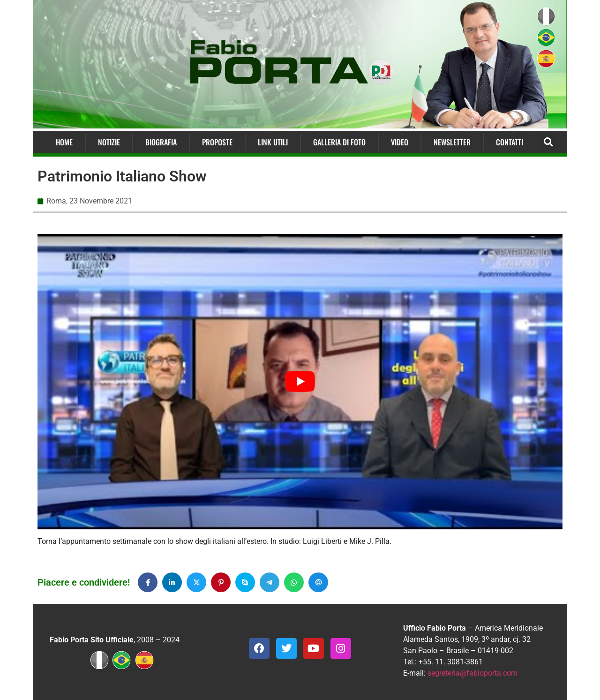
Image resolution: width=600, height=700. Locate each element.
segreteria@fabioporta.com (472, 673)
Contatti (510, 142)
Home (64, 142)
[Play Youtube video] (300, 382)
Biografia (161, 142)
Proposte (217, 142)
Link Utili (273, 142)
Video (400, 142)
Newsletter (452, 142)
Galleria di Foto (339, 142)
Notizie (109, 142)
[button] (548, 142)
